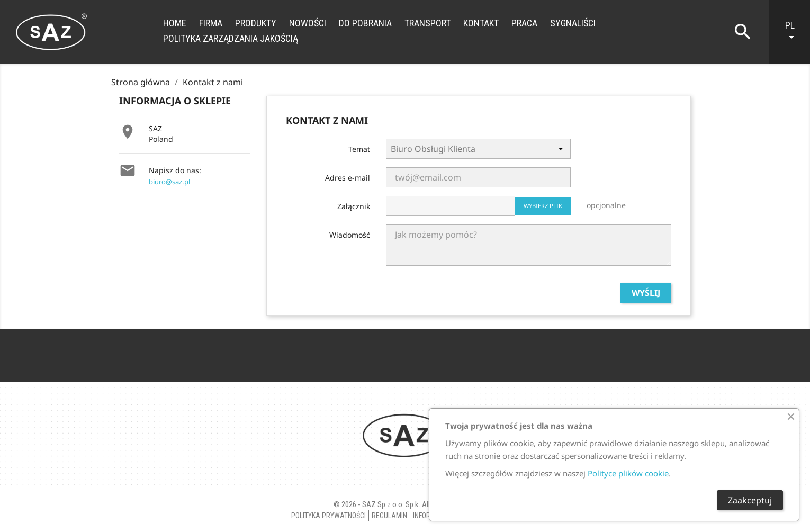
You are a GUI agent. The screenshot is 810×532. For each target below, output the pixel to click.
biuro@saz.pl (169, 182)
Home (175, 23)
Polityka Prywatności (328, 516)
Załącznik (354, 206)
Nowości (308, 23)
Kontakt (481, 23)
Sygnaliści (573, 23)
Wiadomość (350, 235)
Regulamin (389, 516)
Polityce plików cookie (628, 473)
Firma (211, 23)
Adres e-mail (348, 178)
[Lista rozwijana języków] (795, 32)
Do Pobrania (365, 23)
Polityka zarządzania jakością (231, 38)
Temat (359, 149)
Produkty (256, 23)
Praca (524, 23)
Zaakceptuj (750, 500)
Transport (427, 23)
